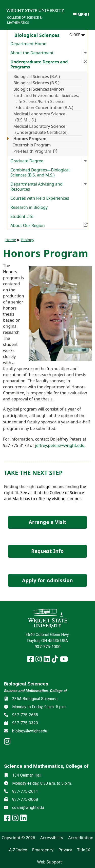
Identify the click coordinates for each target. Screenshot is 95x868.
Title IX (83, 850)
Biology (28, 240)
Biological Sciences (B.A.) (37, 76)
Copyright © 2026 (18, 838)
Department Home (28, 44)
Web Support (49, 862)
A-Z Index (18, 850)
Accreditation (81, 838)
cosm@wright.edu (28, 808)
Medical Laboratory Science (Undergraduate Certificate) (41, 129)
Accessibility (52, 838)
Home (11, 240)
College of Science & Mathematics (24, 20)
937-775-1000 (48, 647)
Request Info (47, 551)
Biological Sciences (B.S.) (36, 83)
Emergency (43, 850)
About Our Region (49, 225)
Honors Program (30, 139)
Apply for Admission (48, 580)
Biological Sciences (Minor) (39, 89)
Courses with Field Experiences (40, 198)
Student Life (22, 216)
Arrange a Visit (47, 522)
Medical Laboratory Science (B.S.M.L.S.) (39, 117)
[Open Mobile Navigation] (81, 15)
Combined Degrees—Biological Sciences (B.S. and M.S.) (40, 172)
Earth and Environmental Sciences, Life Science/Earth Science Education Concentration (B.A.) (46, 101)
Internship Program (32, 145)
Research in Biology (29, 207)
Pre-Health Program (48, 151)
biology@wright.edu (30, 731)
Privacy (65, 850)
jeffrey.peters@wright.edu (59, 445)
